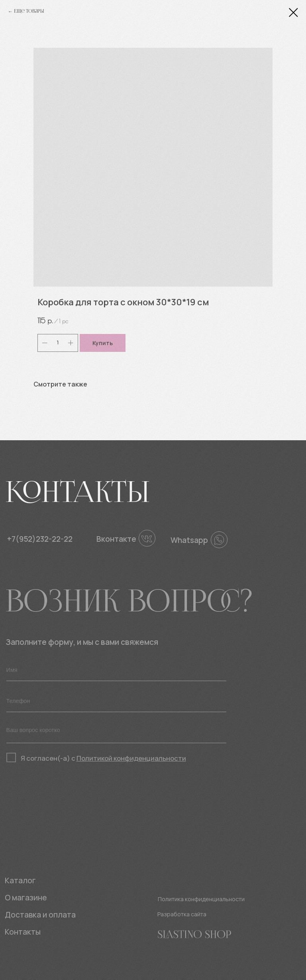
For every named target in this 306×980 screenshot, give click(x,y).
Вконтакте (116, 539)
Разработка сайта (182, 914)
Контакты (23, 932)
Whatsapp (189, 540)
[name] (116, 670)
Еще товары (29, 12)
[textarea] (116, 732)
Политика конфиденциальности (201, 899)
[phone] (116, 701)
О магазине (26, 898)
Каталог (20, 880)
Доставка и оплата (40, 915)
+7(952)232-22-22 (40, 539)
